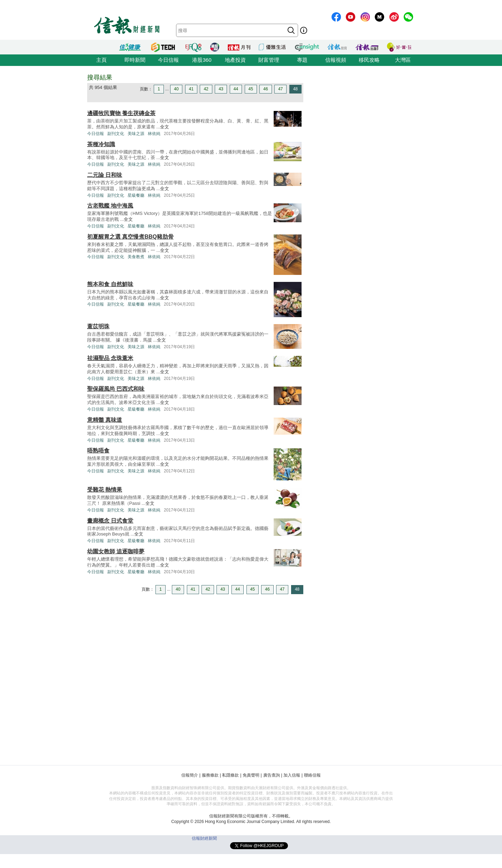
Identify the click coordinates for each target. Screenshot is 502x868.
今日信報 (168, 60)
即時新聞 (135, 60)
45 (251, 89)
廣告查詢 (272, 775)
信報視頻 (336, 60)
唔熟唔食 (98, 451)
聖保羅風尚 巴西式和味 (116, 389)
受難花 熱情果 (105, 490)
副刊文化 (116, 134)
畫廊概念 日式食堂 (110, 521)
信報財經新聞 (204, 838)
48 (295, 89)
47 (280, 89)
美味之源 (136, 134)
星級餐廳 (136, 195)
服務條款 (210, 775)
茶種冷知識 (101, 144)
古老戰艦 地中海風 (110, 206)
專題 (302, 60)
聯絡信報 (312, 775)
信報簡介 (190, 775)
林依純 (154, 134)
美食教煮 (136, 257)
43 (221, 89)
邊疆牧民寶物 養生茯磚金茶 (121, 113)
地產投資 (235, 60)
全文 (165, 127)
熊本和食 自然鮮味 (110, 284)
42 (206, 89)
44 (236, 89)
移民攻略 (369, 60)
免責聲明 (251, 775)
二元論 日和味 (105, 175)
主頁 (101, 60)
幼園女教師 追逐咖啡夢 (116, 551)
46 (265, 89)
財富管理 (269, 60)
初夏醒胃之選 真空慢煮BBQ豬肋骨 (130, 237)
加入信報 (292, 775)
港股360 (202, 60)
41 (191, 89)
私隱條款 (230, 775)
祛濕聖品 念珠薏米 (110, 358)
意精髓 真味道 (105, 420)
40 (176, 89)
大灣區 (403, 60)
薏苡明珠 (98, 326)
